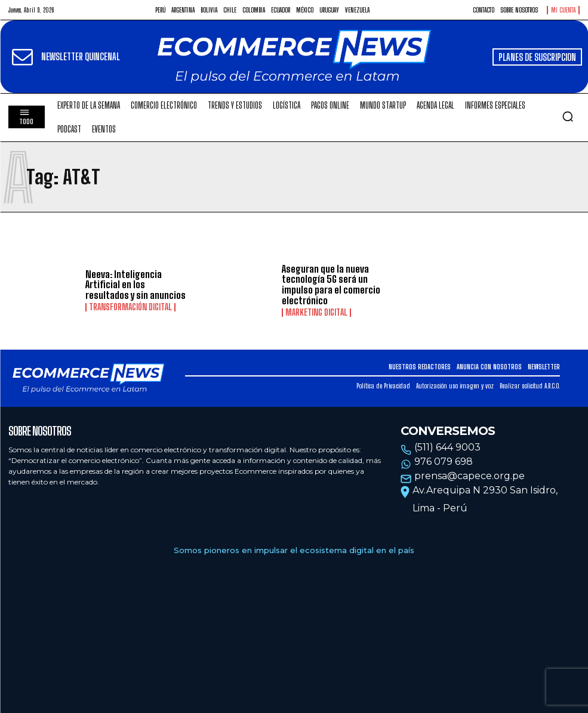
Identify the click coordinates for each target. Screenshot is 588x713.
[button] (568, 116)
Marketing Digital (316, 313)
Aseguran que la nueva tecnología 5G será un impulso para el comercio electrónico (331, 285)
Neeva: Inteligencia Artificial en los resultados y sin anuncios (136, 285)
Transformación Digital (130, 307)
